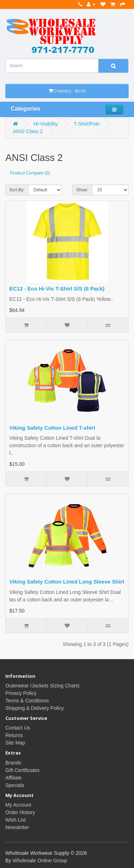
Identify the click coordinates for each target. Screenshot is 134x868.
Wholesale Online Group (40, 861)
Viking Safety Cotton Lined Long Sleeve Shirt (67, 582)
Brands (13, 763)
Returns (14, 735)
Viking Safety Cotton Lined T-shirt (52, 428)
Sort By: (17, 190)
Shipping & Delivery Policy (34, 708)
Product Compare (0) (30, 173)
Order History (20, 812)
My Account (18, 805)
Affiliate (14, 778)
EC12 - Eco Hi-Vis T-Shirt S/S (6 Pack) (57, 289)
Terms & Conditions (27, 701)
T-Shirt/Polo (87, 124)
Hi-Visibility (46, 124)
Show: (82, 190)
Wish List (16, 820)
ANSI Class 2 (28, 131)
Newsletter (17, 827)
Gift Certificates (23, 770)
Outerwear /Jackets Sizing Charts (43, 686)
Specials (15, 785)
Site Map (15, 743)
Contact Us (18, 728)
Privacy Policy (21, 693)
